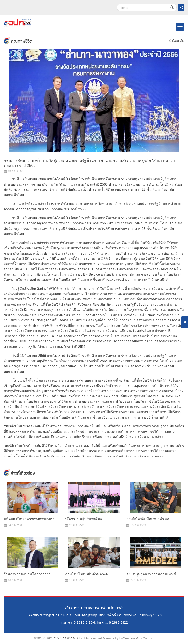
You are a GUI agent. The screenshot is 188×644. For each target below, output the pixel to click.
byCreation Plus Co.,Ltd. (137, 638)
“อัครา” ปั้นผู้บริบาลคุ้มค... (85, 519)
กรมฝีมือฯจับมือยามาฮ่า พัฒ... (150, 519)
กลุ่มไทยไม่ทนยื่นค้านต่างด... (88, 574)
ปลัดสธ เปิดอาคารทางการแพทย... (31, 519)
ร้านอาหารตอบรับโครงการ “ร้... (29, 574)
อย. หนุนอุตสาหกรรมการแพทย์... (153, 574)
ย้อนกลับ (178, 41)
